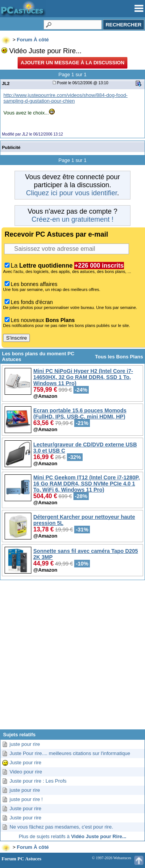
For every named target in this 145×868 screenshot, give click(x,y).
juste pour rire (25, 744)
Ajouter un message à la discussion (72, 63)
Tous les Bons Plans (119, 357)
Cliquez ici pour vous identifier (72, 193)
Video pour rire (26, 772)
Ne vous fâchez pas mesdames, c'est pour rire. (61, 827)
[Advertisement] (72, 658)
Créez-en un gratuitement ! (72, 219)
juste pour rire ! (26, 799)
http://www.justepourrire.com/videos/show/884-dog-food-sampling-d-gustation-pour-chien (65, 98)
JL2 (6, 83)
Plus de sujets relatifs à (72, 836)
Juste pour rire (25, 763)
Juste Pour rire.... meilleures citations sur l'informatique (70, 753)
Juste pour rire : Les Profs (38, 781)
